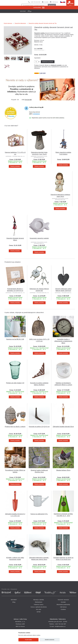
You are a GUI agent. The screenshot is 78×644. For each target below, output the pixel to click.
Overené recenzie (63, 600)
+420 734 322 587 (35, 2)
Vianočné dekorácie (20, 23)
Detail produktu (15, 166)
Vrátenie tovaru (39, 604)
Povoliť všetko (28, 640)
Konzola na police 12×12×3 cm (39, 427)
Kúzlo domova (8, 23)
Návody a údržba (39, 600)
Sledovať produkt (48, 62)
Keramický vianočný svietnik (39, 238)
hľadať (52, 6)
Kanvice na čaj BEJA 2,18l (15, 339)
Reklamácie (39, 602)
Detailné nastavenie (50, 640)
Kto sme (39, 609)
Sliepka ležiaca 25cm (63, 470)
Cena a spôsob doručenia (39, 607)
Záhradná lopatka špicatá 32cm (63, 427)
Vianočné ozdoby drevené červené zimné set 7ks (43, 23)
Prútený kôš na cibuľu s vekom (15, 427)
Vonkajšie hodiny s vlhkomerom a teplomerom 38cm (63, 341)
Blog (14, 602)
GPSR (39, 612)
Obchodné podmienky (63, 604)
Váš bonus (55, 2)
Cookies (63, 609)
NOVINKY (14, 600)
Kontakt (46, 2)
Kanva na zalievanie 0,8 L (39, 514)
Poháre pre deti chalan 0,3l (15, 383)
